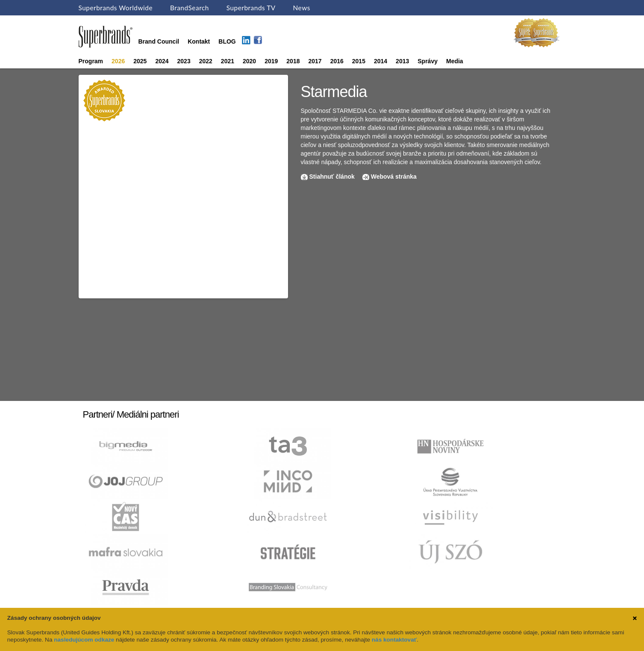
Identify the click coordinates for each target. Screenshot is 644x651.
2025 (140, 61)
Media (455, 61)
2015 (359, 61)
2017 (315, 61)
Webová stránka (394, 177)
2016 (337, 61)
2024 (162, 61)
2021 (228, 61)
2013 (402, 61)
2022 (206, 61)
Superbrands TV (251, 8)
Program (91, 61)
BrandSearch (190, 8)
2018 (293, 61)
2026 (118, 61)
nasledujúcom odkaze (84, 640)
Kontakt (199, 41)
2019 (271, 61)
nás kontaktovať (394, 640)
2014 (381, 61)
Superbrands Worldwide (116, 8)
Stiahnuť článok (333, 177)
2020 (249, 61)
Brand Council (159, 41)
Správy (428, 61)
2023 (184, 61)
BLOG (227, 41)
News (302, 8)
